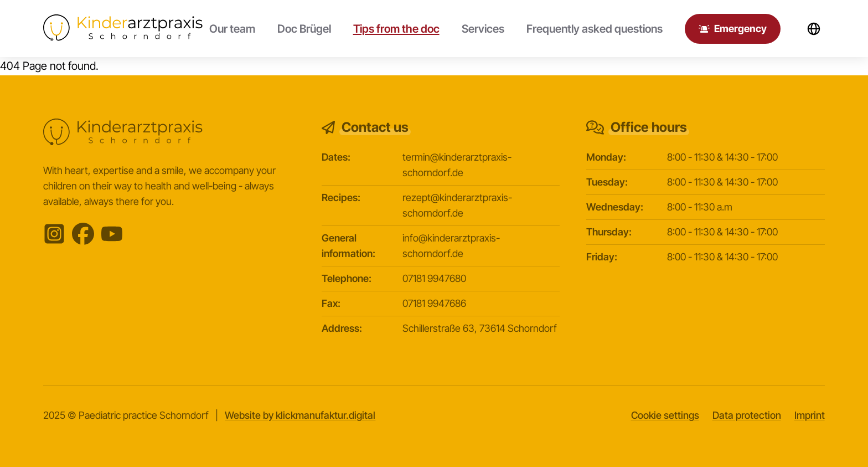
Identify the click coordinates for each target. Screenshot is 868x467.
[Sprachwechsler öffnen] (814, 29)
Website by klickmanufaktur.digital (300, 415)
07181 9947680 (434, 278)
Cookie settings (665, 415)
